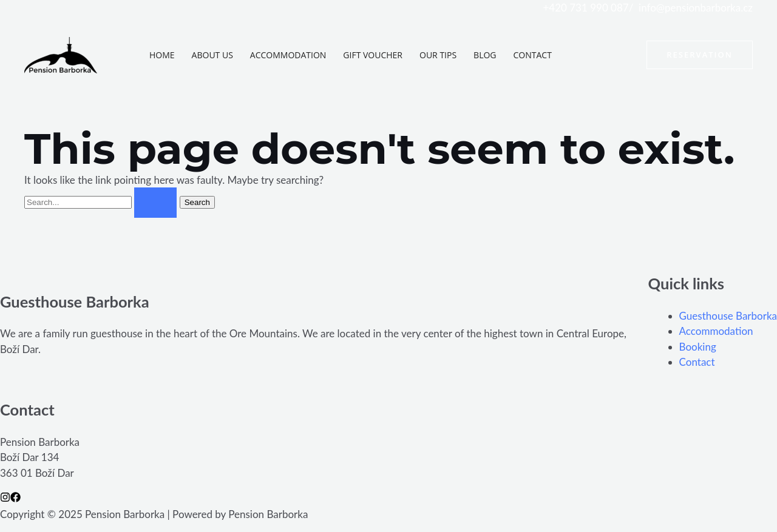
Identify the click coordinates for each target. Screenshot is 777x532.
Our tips (438, 55)
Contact (533, 55)
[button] (700, 55)
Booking (698, 347)
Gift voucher (373, 55)
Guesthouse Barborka (728, 316)
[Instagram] (5, 497)
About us (212, 55)
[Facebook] (15, 497)
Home (162, 55)
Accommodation (288, 55)
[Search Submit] (155, 203)
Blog (485, 55)
